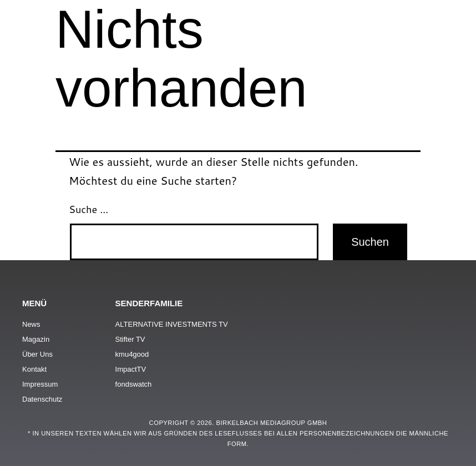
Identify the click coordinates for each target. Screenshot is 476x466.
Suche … (88, 209)
